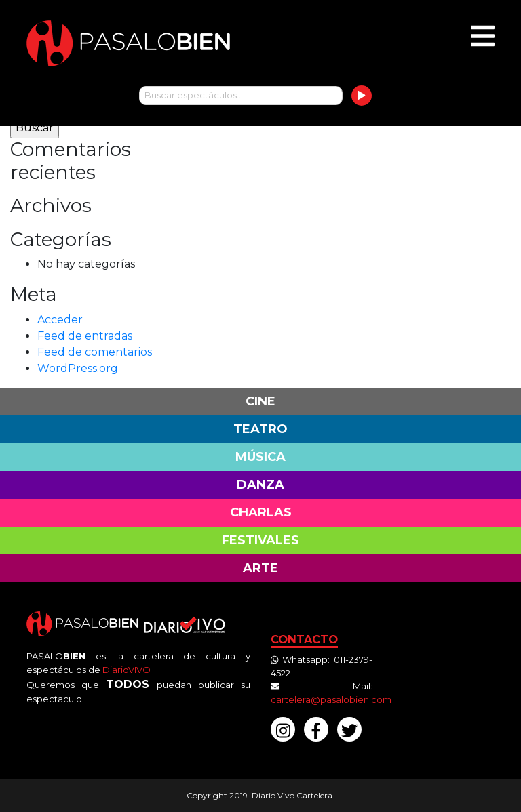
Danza (260, 485)
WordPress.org (78, 368)
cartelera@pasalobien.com (331, 699)
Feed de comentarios (95, 352)
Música (260, 457)
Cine (260, 401)
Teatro (260, 429)
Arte (260, 568)
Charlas (261, 512)
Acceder (60, 320)
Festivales (260, 540)
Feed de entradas (85, 336)
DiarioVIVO (127, 670)
